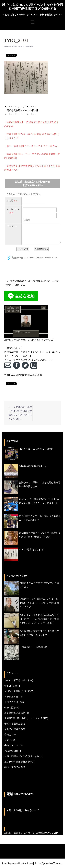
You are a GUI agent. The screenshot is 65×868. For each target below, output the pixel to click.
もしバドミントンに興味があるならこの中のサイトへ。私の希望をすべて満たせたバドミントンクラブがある (39, 619)
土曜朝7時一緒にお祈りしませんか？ (23, 718)
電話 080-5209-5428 (20, 794)
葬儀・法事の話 (12, 767)
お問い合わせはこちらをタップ (22, 810)
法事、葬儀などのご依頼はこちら (22, 756)
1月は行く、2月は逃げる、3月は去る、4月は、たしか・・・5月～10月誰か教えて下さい (40, 603)
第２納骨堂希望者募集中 (17, 762)
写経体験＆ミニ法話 (15, 713)
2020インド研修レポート (17, 680)
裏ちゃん (30, 46)
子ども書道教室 (12, 724)
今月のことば (11, 702)
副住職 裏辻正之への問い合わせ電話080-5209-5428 (31, 833)
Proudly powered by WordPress (17, 863)
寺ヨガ (8, 735)
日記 (7, 740)
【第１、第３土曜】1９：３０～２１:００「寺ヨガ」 (32, 146)
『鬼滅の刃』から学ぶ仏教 (33, 647)
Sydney (46, 863)
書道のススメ (11, 745)
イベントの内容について (17, 691)
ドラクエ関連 (11, 697)
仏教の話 (9, 707)
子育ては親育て (12, 729)
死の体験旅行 (11, 751)
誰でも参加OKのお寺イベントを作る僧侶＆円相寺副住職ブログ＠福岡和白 (32, 7)
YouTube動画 (11, 686)
